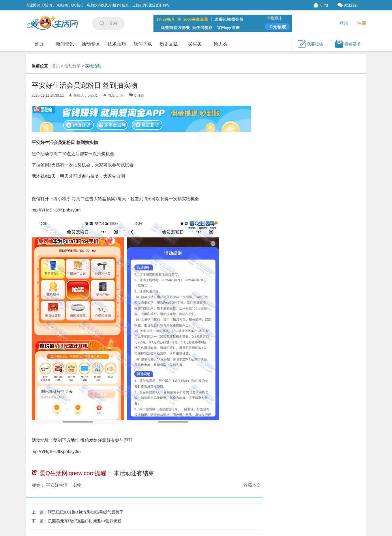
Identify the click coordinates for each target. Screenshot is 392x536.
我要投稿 (310, 44)
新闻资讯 (65, 44)
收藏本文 (252, 485)
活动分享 (72, 66)
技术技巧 (117, 44)
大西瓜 (93, 95)
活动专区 (91, 44)
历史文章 (169, 44)
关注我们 (348, 5)
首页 (39, 44)
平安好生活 (57, 485)
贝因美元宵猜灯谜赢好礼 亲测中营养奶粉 (85, 521)
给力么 (221, 44)
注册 (362, 23)
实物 (77, 485)
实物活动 (93, 66)
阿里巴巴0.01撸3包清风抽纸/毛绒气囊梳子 (86, 512)
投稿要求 (348, 44)
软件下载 (143, 44)
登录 (344, 23)
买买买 (195, 44)
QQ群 (321, 5)
